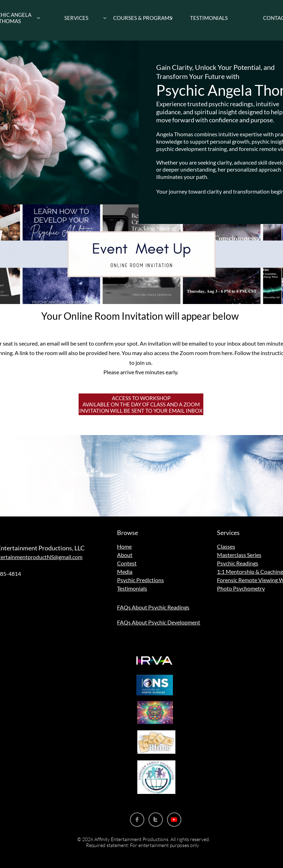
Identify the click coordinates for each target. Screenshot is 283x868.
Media (125, 572)
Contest (127, 563)
